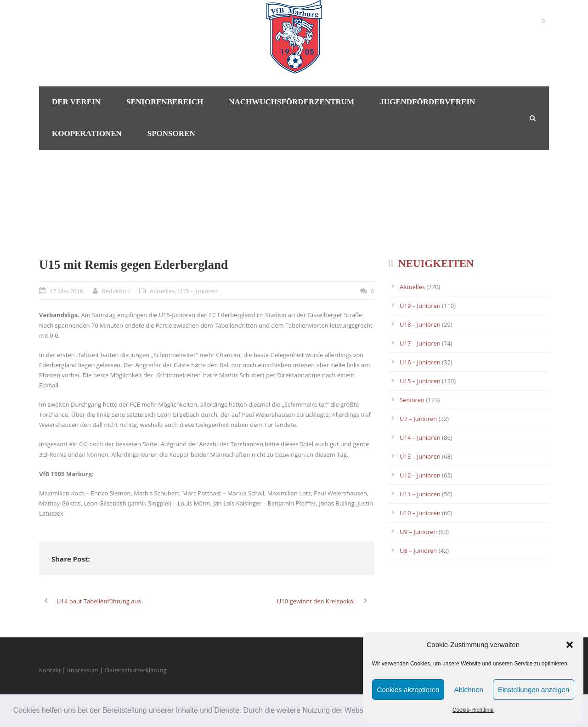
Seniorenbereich (165, 102)
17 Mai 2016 (67, 291)
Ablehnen (468, 690)
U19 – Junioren (420, 306)
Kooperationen (87, 133)
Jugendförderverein (427, 102)
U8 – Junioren (418, 551)
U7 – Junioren (418, 419)
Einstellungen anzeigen (534, 690)
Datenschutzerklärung (136, 670)
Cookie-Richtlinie (473, 710)
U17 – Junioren (420, 343)
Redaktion (116, 291)
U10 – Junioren (420, 513)
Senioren (412, 400)
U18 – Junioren (420, 324)
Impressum (83, 670)
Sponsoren (171, 133)
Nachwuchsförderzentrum (291, 102)
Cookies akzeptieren (408, 690)
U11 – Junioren (420, 494)
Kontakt (50, 670)
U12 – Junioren (420, 475)
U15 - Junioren (198, 291)
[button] (570, 645)
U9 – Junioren (418, 532)
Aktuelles (162, 291)
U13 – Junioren (420, 456)
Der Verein (76, 102)
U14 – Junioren (420, 437)
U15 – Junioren (420, 381)
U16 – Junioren (420, 362)
